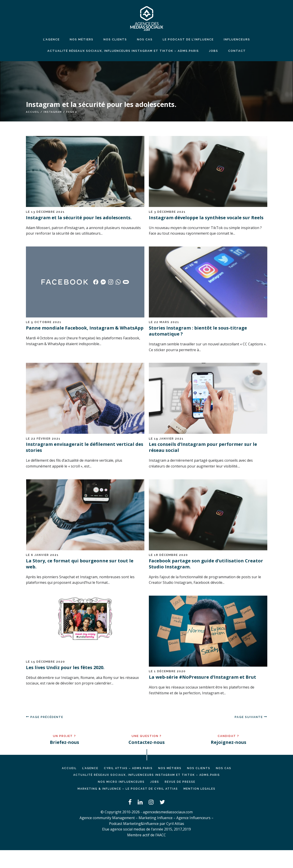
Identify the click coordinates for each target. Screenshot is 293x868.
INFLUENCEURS (237, 39)
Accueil (33, 112)
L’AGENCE (90, 768)
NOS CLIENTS (115, 39)
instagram (53, 112)
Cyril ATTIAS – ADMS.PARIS (128, 768)
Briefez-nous (64, 742)
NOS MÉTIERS (82, 39)
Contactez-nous (147, 742)
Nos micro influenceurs (121, 782)
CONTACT (237, 51)
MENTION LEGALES (199, 789)
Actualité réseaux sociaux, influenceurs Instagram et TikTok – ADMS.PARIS (123, 51)
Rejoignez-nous (229, 742)
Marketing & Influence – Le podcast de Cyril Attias (128, 789)
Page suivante (251, 717)
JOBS (214, 51)
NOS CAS (145, 39)
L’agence (51, 39)
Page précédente (45, 717)
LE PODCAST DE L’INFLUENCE (188, 39)
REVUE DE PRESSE (180, 782)
